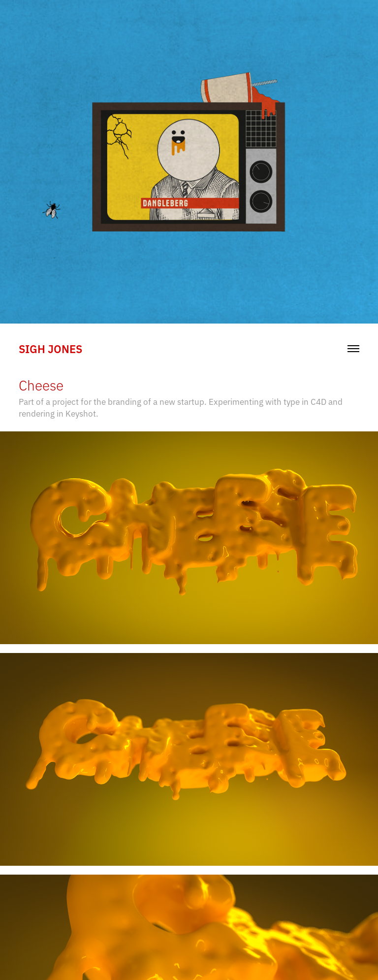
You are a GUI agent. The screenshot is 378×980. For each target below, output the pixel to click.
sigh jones (50, 348)
